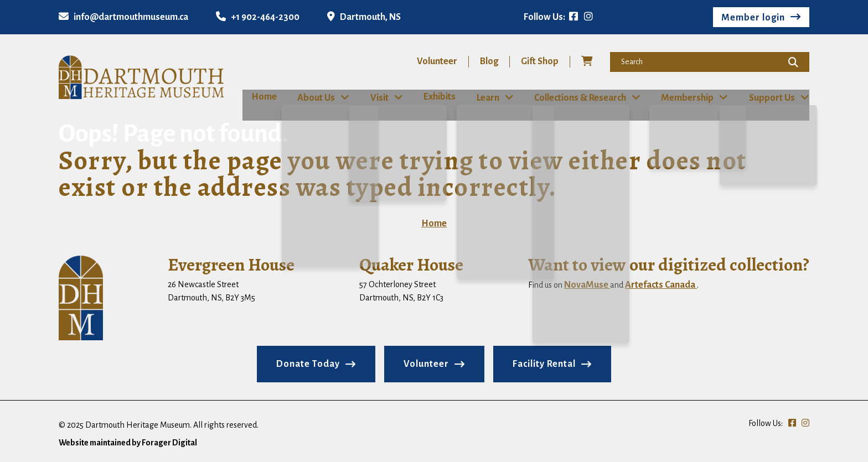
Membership (690, 97)
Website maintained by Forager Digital (128, 442)
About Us (312, 97)
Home (255, 97)
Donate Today (308, 364)
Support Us (775, 97)
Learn (489, 97)
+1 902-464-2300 (258, 17)
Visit (376, 97)
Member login (753, 18)
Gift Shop (540, 61)
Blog (489, 61)
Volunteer (437, 61)
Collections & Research (582, 97)
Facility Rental (544, 364)
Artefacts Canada (661, 284)
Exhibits (437, 97)
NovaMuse (587, 284)
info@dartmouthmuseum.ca (123, 17)
